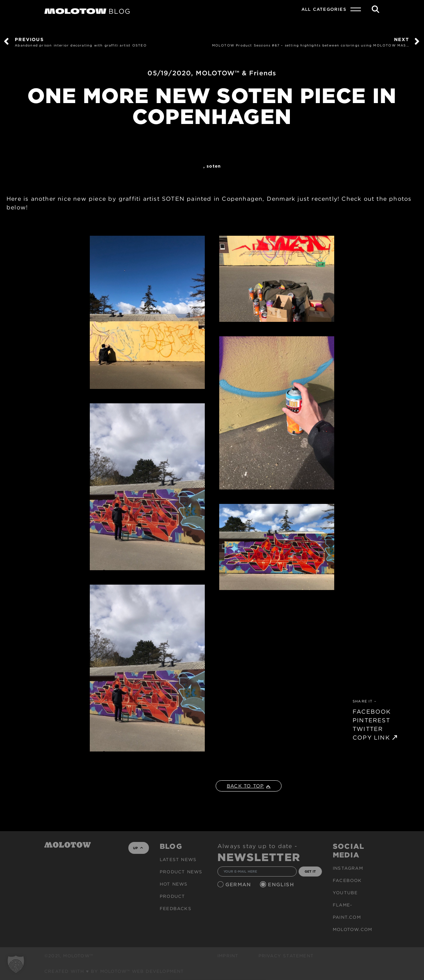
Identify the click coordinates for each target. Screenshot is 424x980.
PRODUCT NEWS (181, 872)
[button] (16, 964)
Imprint (228, 956)
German (239, 884)
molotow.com (352, 929)
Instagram (348, 868)
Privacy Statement (286, 956)
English (282, 884)
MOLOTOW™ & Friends (236, 73)
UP (138, 848)
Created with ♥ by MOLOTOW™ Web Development (114, 971)
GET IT (310, 871)
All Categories (324, 9)
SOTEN (214, 166)
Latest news (178, 859)
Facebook (347, 880)
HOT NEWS (174, 884)
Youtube (345, 893)
